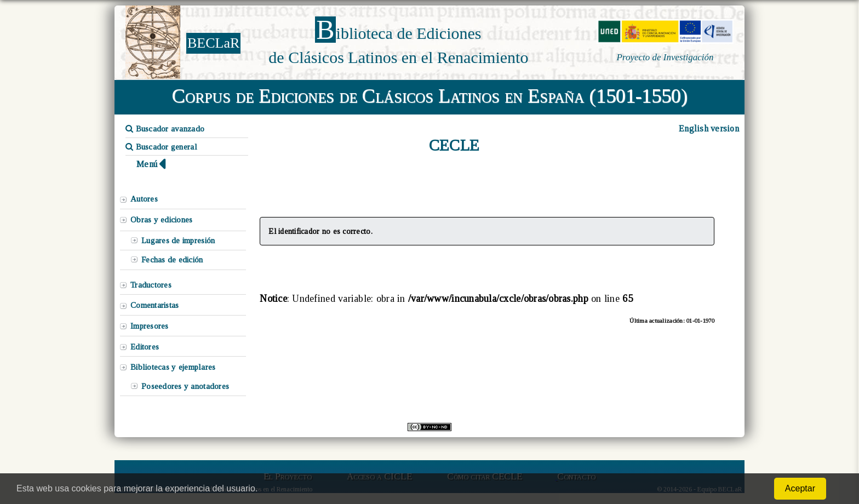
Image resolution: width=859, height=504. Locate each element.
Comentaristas (154, 305)
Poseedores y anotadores (185, 386)
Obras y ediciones (162, 220)
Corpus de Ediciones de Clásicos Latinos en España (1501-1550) (430, 96)
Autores (144, 199)
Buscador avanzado (165, 129)
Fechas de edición (172, 260)
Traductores (151, 285)
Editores (145, 347)
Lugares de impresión (178, 240)
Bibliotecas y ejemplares (173, 367)
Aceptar (800, 488)
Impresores (150, 326)
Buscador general (161, 147)
